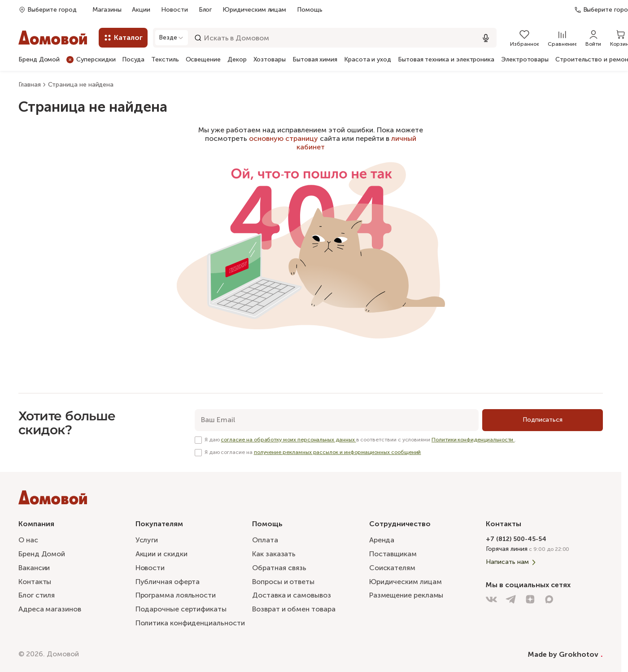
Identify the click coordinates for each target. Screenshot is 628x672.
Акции (141, 10)
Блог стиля (37, 595)
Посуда (133, 60)
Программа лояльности (176, 595)
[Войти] (593, 38)
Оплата (265, 540)
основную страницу (283, 138)
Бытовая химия (315, 60)
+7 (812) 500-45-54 (516, 539)
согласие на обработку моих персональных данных (288, 440)
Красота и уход (368, 60)
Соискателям (392, 568)
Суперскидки (91, 59)
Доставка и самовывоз (291, 595)
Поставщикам (393, 554)
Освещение (203, 60)
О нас (28, 540)
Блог (205, 10)
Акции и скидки (161, 554)
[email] (337, 420)
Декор (237, 60)
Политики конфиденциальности (473, 440)
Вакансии (34, 568)
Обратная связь (279, 568)
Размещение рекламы (406, 595)
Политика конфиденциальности (190, 623)
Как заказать (274, 554)
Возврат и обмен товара (294, 609)
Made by (565, 654)
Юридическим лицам (254, 10)
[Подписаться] (543, 420)
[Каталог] (123, 38)
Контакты (35, 582)
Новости (174, 10)
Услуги (147, 540)
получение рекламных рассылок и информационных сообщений (338, 452)
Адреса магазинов (50, 609)
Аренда (382, 540)
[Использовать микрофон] (486, 38)
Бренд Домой (39, 60)
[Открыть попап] (48, 10)
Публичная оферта (168, 582)
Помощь (310, 10)
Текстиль (165, 60)
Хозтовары (270, 60)
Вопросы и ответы (283, 582)
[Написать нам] (544, 562)
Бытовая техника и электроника (446, 60)
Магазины (107, 10)
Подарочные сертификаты (181, 609)
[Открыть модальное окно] (172, 38)
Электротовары (525, 60)
